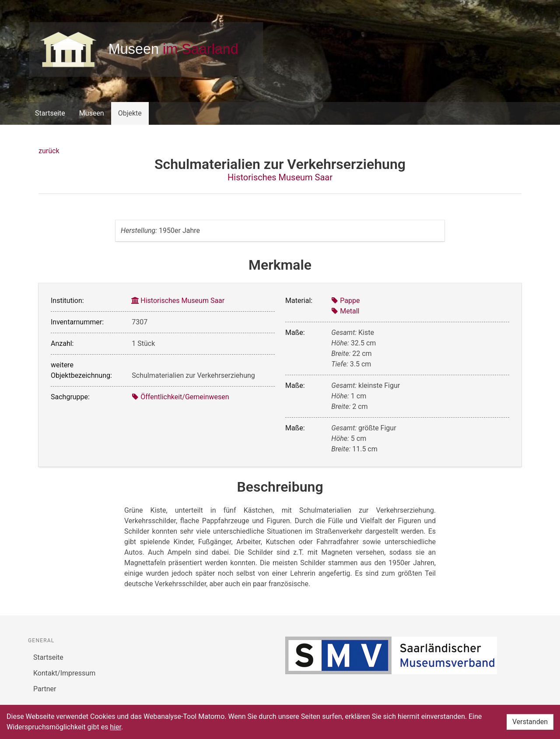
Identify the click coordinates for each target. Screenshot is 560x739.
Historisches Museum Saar (280, 177)
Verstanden (530, 722)
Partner (45, 689)
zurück (49, 151)
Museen (92, 113)
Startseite (50, 113)
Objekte (130, 113)
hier (115, 727)
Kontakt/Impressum (64, 673)
